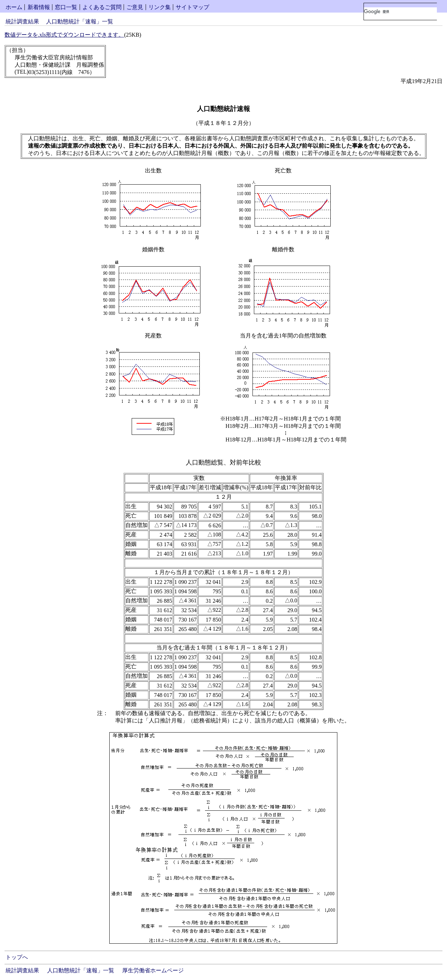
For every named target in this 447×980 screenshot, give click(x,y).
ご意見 (135, 7)
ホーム (14, 7)
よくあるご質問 (102, 7)
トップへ (17, 957)
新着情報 (39, 7)
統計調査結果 (22, 21)
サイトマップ (192, 7)
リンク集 (160, 7)
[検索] (400, 12)
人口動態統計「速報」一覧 (80, 21)
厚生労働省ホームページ (153, 970)
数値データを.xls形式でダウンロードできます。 (64, 35)
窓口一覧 (66, 7)
